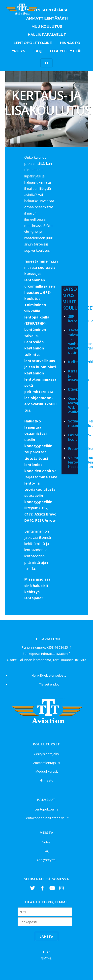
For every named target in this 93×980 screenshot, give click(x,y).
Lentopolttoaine (33, 43)
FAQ (38, 51)
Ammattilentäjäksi (47, 18)
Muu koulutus (47, 26)
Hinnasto (70, 43)
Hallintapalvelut (47, 35)
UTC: (46, 952)
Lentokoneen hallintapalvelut (46, 818)
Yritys (18, 51)
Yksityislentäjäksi (47, 10)
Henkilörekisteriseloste (49, 675)
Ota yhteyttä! (66, 51)
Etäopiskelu (78, 389)
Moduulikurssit (47, 771)
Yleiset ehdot (49, 684)
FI (46, 63)
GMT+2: (46, 958)
